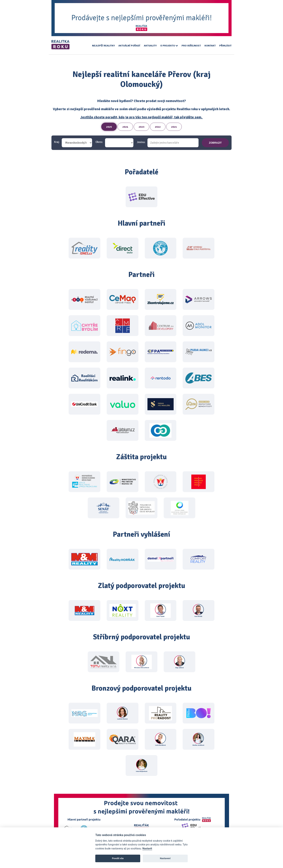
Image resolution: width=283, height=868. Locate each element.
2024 (125, 127)
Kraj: (57, 142)
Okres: (99, 142)
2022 (158, 127)
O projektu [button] (169, 46)
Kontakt (210, 46)
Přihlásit (225, 46)
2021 (174, 127)
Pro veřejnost (191, 46)
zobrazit (215, 143)
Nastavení (165, 858)
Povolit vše (118, 858)
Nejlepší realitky (103, 46)
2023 (141, 127)
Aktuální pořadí (129, 46)
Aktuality (150, 46)
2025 (109, 127)
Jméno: (141, 142)
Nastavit (147, 849)
